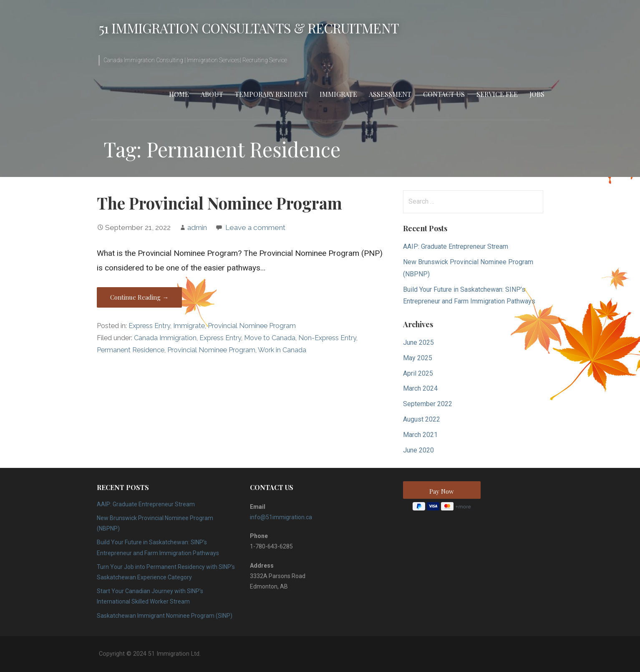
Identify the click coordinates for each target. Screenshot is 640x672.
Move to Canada (270, 338)
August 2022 (422, 419)
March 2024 (420, 388)
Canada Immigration (165, 338)
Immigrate (338, 94)
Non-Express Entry (327, 338)
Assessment (390, 94)
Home (179, 94)
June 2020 (418, 450)
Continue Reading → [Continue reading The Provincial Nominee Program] (139, 297)
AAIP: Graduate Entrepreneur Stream (456, 246)
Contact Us (444, 94)
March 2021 (420, 435)
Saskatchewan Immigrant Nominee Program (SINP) (165, 616)
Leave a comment (255, 227)
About (212, 94)
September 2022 (428, 404)
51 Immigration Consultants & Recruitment (249, 28)
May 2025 (418, 358)
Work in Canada (282, 350)
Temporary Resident (271, 94)
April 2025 (418, 373)
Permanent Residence (131, 350)
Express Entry (149, 326)
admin (197, 227)
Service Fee (497, 94)
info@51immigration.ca (281, 517)
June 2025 (418, 342)
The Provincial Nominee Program (219, 203)
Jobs (537, 94)
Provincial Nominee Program (252, 326)
